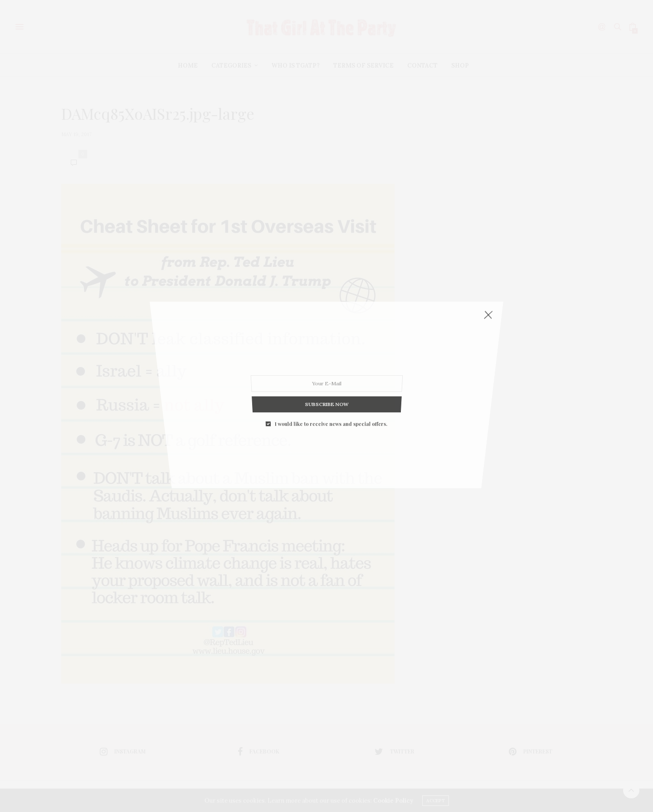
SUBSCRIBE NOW (326, 343)
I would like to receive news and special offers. (330, 350)
